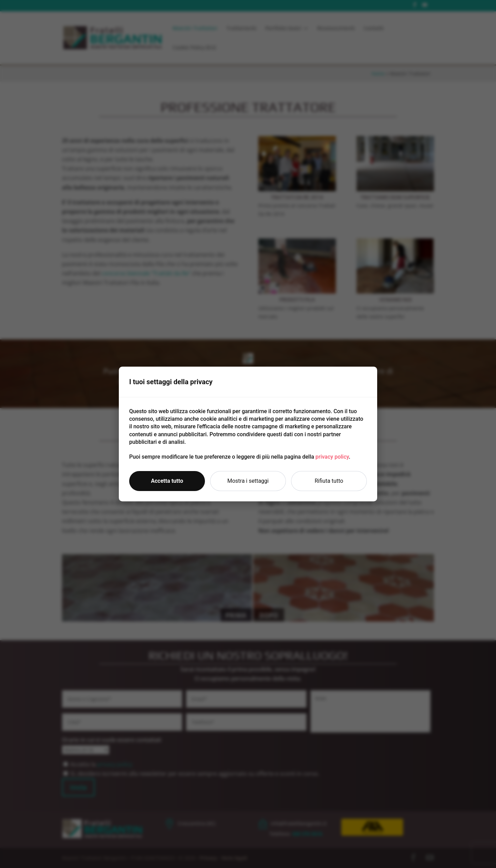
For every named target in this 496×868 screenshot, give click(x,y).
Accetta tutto (167, 481)
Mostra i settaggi (248, 481)
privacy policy (332, 457)
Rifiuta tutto (329, 481)
